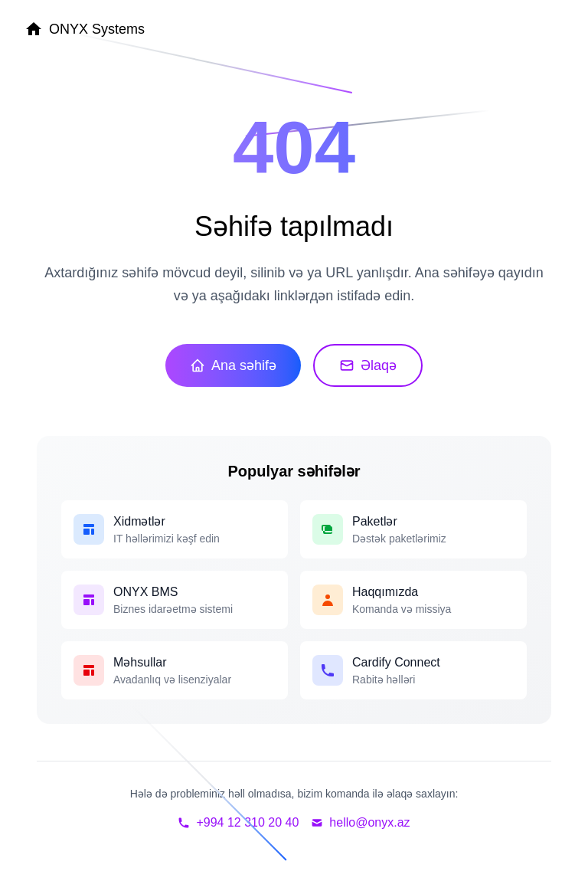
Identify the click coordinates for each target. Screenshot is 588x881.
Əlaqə (368, 365)
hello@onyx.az (360, 822)
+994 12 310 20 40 (238, 822)
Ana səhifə (233, 365)
